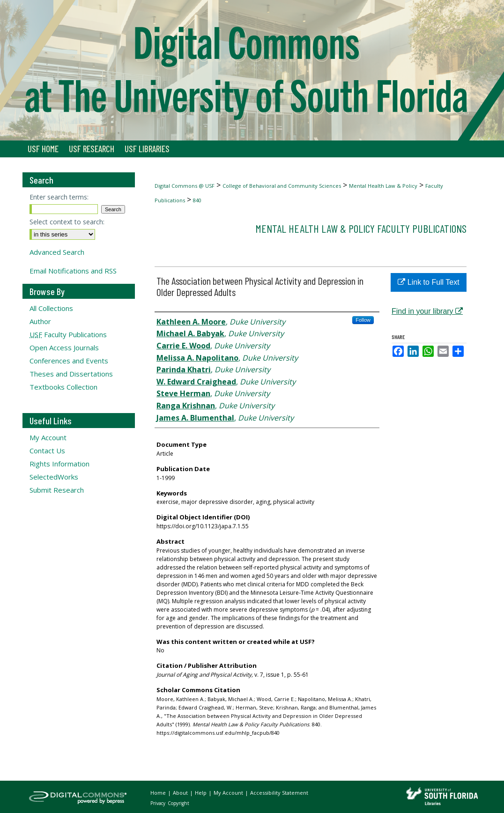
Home (159, 793)
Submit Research (57, 490)
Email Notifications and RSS (73, 271)
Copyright (178, 803)
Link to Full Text (428, 282)
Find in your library (427, 311)
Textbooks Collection (63, 387)
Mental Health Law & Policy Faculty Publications (361, 228)
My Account (48, 437)
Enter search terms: (59, 197)
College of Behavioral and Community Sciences (282, 186)
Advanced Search (57, 252)
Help (201, 793)
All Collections (51, 308)
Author (40, 321)
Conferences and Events (69, 361)
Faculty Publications (68, 334)
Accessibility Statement (279, 793)
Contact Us (47, 451)
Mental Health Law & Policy (383, 186)
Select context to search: (67, 222)
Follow (363, 320)
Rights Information (59, 464)
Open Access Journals (64, 347)
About (181, 793)
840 (197, 200)
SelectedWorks (54, 477)
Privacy (159, 803)
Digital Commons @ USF (185, 186)
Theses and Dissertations (71, 374)
